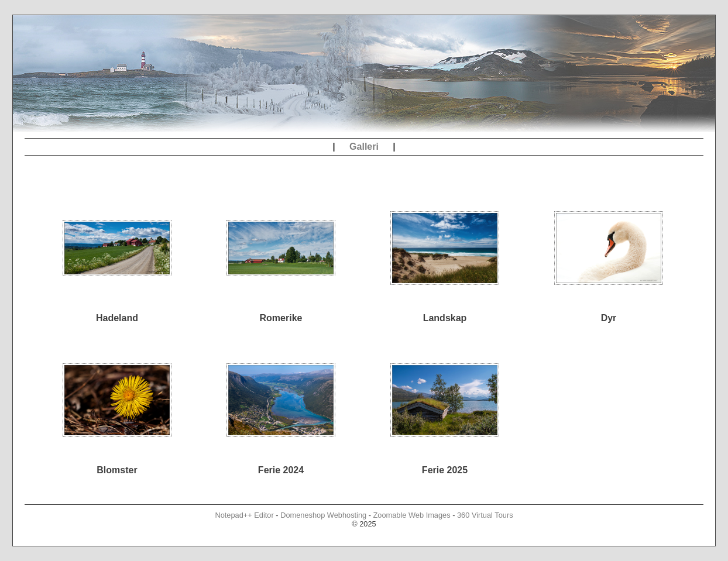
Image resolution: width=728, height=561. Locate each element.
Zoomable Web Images (412, 515)
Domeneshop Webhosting (323, 515)
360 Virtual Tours (485, 515)
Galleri (364, 147)
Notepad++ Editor (244, 515)
